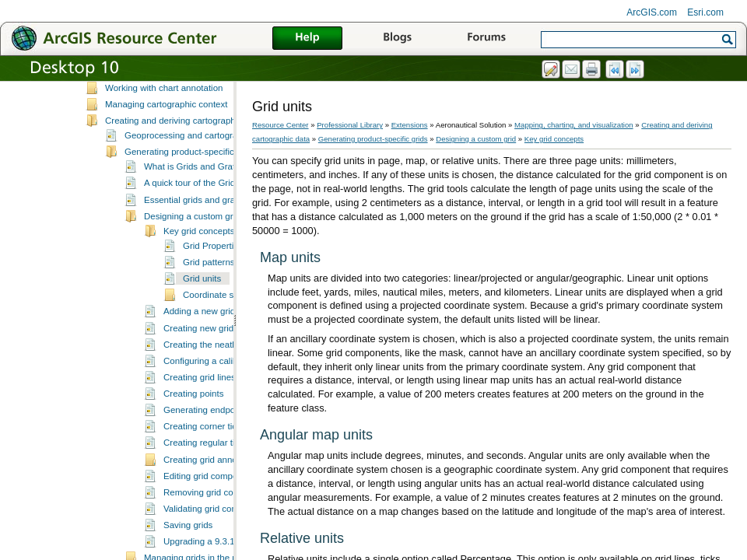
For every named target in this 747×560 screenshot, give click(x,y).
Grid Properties (213, 267)
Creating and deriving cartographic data (184, 142)
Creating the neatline (205, 366)
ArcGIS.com (652, 12)
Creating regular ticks (206, 464)
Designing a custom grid (192, 237)
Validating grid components (217, 530)
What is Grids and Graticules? (203, 187)
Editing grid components (212, 497)
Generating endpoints (206, 431)
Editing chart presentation (156, 93)
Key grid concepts (199, 252)
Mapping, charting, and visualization (574, 125)
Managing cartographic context (166, 125)
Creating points (193, 415)
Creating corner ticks (205, 447)
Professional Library (350, 125)
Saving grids (188, 546)
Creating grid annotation (211, 481)
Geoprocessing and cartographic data (199, 156)
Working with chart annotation (164, 109)
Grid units (202, 299)
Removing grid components (218, 513)
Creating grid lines (200, 398)
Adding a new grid (199, 332)
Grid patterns (209, 283)
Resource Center (281, 125)
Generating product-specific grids (190, 173)
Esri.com (705, 12)
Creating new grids (201, 349)
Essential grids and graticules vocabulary (225, 221)
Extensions (410, 125)
